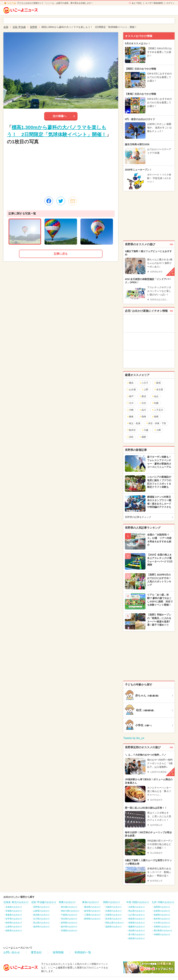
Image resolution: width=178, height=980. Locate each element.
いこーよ (12, 3)
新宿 (157, 383)
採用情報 (58, 952)
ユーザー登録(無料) (154, 3)
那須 (143, 396)
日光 (143, 403)
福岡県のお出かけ (162, 907)
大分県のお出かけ (162, 923)
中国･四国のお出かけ (138, 902)
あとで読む (137, 3)
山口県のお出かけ (137, 915)
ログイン (170, 3)
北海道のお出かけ (14, 907)
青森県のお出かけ (14, 915)
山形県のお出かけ (14, 927)
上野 (145, 390)
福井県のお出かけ (41, 927)
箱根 (155, 417)
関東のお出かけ (67, 902)
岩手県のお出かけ (14, 919)
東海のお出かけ (91, 902)
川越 (145, 430)
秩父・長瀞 (133, 423)
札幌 (155, 403)
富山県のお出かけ (41, 923)
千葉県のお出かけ (69, 915)
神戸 (130, 396)
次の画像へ (60, 116)
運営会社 (36, 952)
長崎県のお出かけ (162, 915)
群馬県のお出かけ (69, 923)
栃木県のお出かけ (69, 927)
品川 (143, 410)
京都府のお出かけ (113, 911)
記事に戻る (61, 254)
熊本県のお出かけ (162, 919)
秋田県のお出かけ (14, 923)
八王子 (144, 383)
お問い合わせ (12, 952)
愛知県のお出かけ (92, 907)
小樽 (157, 430)
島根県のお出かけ (137, 923)
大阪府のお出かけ (113, 907)
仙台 (155, 396)
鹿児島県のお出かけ (163, 931)
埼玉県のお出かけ (69, 919)
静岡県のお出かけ (92, 919)
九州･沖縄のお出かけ (163, 902)
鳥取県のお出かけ (137, 919)
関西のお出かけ (112, 902)
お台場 (131, 390)
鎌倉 (130, 417)
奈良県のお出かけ (113, 919)
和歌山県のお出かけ (115, 923)
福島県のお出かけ (14, 931)
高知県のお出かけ (137, 931)
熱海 (143, 417)
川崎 (130, 410)
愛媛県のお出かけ (137, 927)
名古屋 (158, 390)
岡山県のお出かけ (137, 911)
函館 (143, 437)
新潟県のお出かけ (41, 915)
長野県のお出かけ (41, 907)
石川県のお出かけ (41, 919)
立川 (130, 403)
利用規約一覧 (83, 952)
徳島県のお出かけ (137, 938)
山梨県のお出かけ (41, 911)
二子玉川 (157, 410)
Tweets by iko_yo (134, 738)
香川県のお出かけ (137, 935)
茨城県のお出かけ (69, 931)
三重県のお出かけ (92, 915)
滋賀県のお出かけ (113, 927)
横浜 (130, 383)
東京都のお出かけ (69, 907)
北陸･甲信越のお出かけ (44, 902)
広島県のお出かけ (137, 907)
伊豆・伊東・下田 (156, 423)
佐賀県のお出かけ (162, 911)
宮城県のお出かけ (14, 911)
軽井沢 (131, 430)
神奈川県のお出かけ (70, 911)
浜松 (130, 437)
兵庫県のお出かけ (113, 915)
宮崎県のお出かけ (162, 927)
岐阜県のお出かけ (92, 911)
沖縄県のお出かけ (162, 935)
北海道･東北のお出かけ (16, 902)
